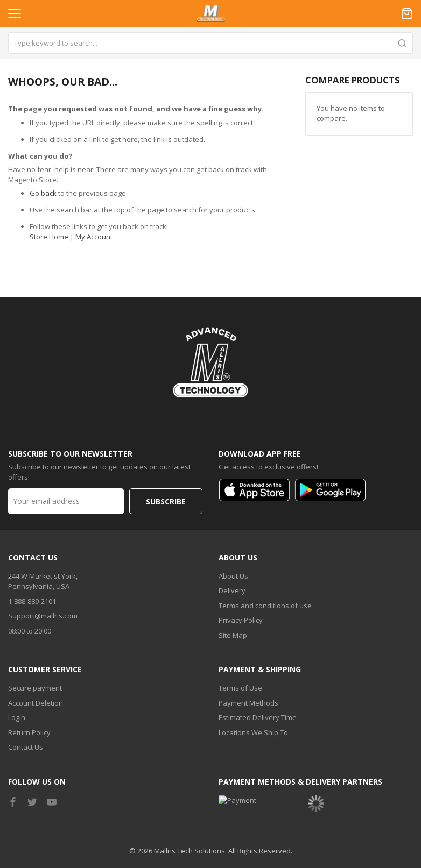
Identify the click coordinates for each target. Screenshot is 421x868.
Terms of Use (240, 656)
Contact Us (26, 715)
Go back (43, 193)
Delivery (232, 558)
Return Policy (29, 700)
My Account (94, 237)
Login (17, 685)
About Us (233, 544)
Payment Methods (248, 671)
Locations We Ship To (253, 700)
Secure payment (35, 656)
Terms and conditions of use (265, 573)
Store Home (49, 237)
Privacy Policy (241, 588)
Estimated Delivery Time (258, 685)
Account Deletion (36, 671)
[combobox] (210, 43)
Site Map (233, 603)
